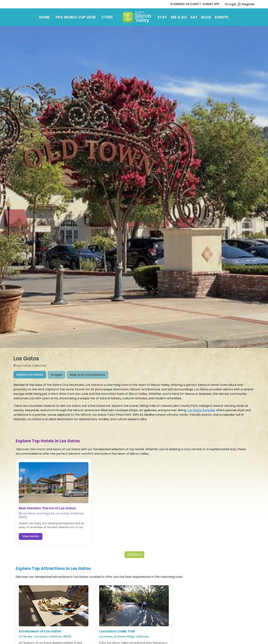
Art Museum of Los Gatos (40, 631)
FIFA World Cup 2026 (76, 17)
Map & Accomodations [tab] (88, 375)
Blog (206, 17)
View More (134, 555)
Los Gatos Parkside (201, 410)
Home (44, 17)
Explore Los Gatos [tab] (30, 375)
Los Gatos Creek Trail (117, 631)
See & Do (179, 17)
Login (230, 4)
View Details (31, 536)
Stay (162, 17)
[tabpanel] (134, 409)
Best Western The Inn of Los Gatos (47, 508)
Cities (107, 17)
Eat (194, 17)
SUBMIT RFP (211, 4)
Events (222, 17)
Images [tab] (56, 375)
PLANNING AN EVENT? (186, 4)
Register (246, 4)
